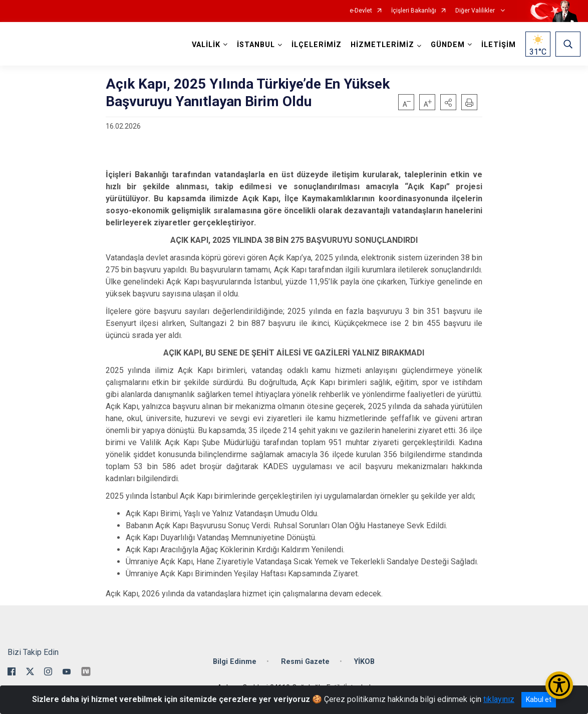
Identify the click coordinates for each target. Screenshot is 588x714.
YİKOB (364, 662)
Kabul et (539, 699)
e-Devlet (361, 11)
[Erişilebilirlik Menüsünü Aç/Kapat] (559, 685)
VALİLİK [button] (206, 45)
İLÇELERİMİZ (317, 45)
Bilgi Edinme (235, 662)
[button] (448, 102)
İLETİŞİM (499, 45)
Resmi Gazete (305, 662)
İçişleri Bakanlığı (414, 11)
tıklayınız (499, 699)
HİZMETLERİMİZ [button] (382, 45)
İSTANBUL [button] (256, 45)
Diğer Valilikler (476, 11)
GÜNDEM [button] (448, 45)
